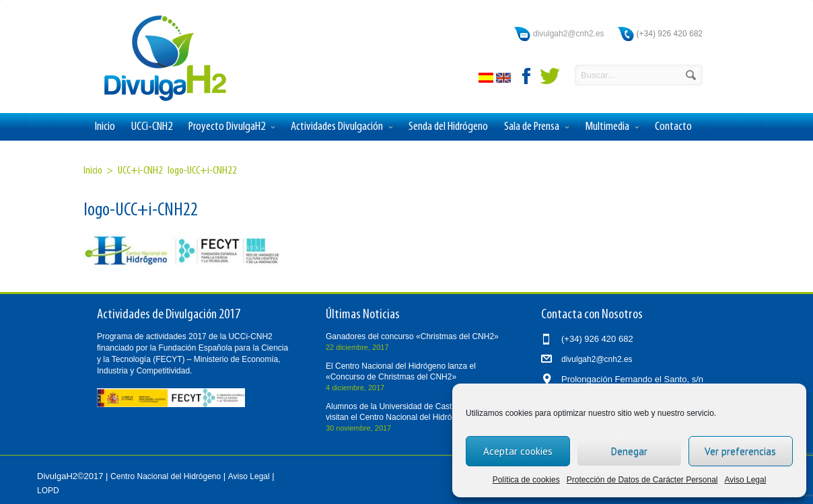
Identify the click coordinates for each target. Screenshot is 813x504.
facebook (527, 76)
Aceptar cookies (518, 451)
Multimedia (612, 127)
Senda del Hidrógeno (448, 127)
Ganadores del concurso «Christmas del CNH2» (412, 336)
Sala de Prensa (536, 127)
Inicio (105, 127)
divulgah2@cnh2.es (569, 34)
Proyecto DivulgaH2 (232, 127)
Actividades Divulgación (342, 127)
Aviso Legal (746, 480)
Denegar (629, 451)
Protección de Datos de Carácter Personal (642, 480)
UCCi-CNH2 (152, 127)
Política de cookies (526, 480)
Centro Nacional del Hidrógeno (166, 476)
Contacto (673, 127)
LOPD (48, 491)
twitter (550, 76)
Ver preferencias (740, 451)
